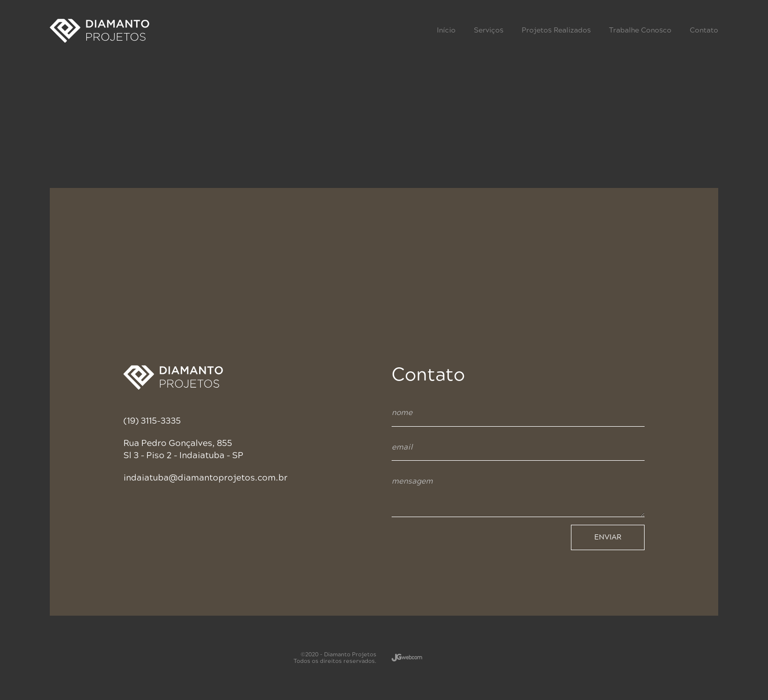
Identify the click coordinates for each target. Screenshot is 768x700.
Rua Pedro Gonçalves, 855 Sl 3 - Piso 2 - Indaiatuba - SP (183, 449)
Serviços (489, 30)
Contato (704, 30)
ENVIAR (608, 537)
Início (446, 30)
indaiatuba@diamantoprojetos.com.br (205, 478)
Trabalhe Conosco (640, 30)
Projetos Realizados (556, 30)
